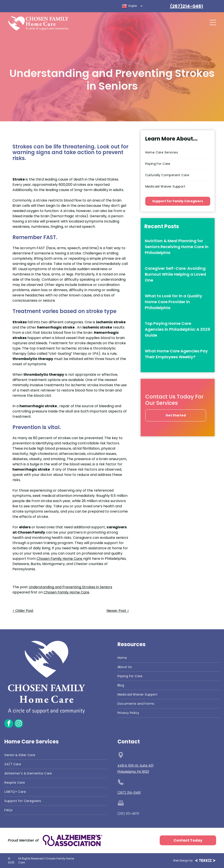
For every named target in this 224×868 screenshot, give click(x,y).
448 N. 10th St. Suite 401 (135, 765)
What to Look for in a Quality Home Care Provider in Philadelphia (173, 302)
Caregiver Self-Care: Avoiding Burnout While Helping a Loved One (175, 274)
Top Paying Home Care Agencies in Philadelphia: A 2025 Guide (178, 329)
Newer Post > (118, 611)
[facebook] (9, 724)
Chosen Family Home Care (66, 592)
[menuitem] (178, 153)
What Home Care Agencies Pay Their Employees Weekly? (176, 354)
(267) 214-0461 (129, 793)
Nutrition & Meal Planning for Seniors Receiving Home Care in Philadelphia (177, 247)
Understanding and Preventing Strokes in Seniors (70, 587)
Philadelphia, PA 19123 (133, 772)
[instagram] (19, 724)
